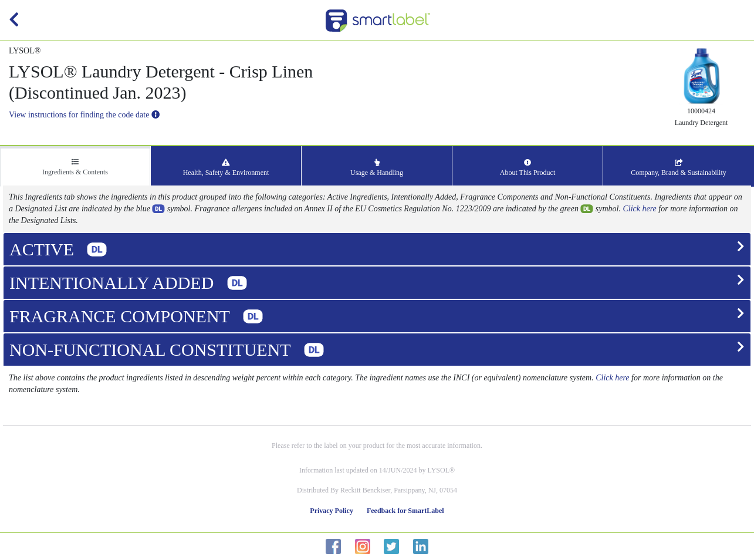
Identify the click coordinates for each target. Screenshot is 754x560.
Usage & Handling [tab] (377, 168)
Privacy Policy (332, 511)
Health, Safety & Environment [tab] (226, 168)
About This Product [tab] (528, 168)
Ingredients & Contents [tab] (75, 167)
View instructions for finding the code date (84, 115)
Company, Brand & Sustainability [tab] (679, 168)
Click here (639, 209)
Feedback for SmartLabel (405, 511)
